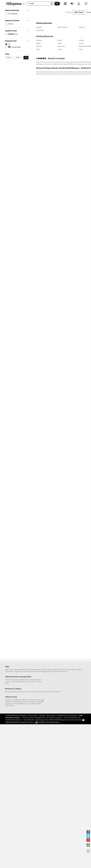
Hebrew (39, 682)
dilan (38, 49)
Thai (29, 682)
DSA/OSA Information (68, 670)
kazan (60, 40)
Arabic (34, 682)
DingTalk (40, 702)
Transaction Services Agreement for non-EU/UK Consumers (42, 718)
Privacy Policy (33, 715)
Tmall (29, 704)
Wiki (50, 692)
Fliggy (42, 700)
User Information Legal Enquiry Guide (36, 720)
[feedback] (88, 845)
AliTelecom (33, 702)
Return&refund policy (35, 670)
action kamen (63, 27)
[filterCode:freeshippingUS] (17, 14)
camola (39, 46)
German (33, 680)
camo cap (61, 46)
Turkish (12, 682)
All (9, 44)
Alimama (32, 700)
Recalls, (56, 672)
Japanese (19, 682)
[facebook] (88, 832)
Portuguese (15, 680)
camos (81, 43)
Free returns (63, 672)
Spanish (22, 680)
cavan (81, 49)
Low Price (30, 692)
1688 (11, 706)
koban (38, 43)
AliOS (7, 706)
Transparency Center (21, 672)
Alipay (37, 700)
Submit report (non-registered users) (41, 672)
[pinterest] (88, 840)
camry (60, 49)
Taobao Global (36, 704)
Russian (8, 680)
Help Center (9, 670)
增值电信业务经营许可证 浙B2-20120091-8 (20, 722)
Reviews (45, 692)
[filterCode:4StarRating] (17, 34)
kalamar (39, 40)
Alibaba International (22, 702)
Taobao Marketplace (20, 704)
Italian (39, 680)
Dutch (7, 682)
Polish (7, 684)
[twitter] (88, 836)
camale (39, 27)
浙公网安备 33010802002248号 (47, 722)
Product (16, 692)
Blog (54, 692)
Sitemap (42, 715)
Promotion (23, 692)
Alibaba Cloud (10, 702)
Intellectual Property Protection (16, 715)
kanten (81, 40)
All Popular (9, 692)
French (28, 680)
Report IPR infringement (51, 670)
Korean (25, 682)
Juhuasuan (9, 704)
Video (58, 692)
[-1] (17, 44)
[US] (17, 47)
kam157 (82, 27)
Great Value (38, 692)
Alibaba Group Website (13, 700)
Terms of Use (51, 715)
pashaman (40, 30)
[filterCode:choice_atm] (17, 24)
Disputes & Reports (21, 670)
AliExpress (25, 700)
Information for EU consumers (67, 715)
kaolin (60, 43)
